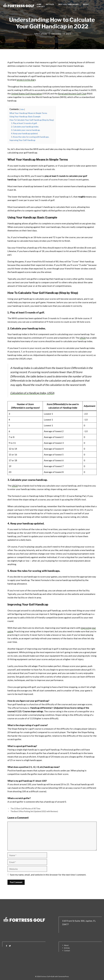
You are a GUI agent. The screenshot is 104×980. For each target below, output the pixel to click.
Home (39, 4)
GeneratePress (64, 976)
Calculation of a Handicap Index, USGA (32, 393)
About (86, 4)
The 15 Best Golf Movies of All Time (25, 809)
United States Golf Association (27, 94)
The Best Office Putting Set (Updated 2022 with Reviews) (34, 811)
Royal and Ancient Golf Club (72, 94)
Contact (41, 7)
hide (22, 109)
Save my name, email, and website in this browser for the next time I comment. (48, 875)
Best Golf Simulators (68, 4)
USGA (83, 338)
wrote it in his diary (26, 80)
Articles (50, 4)
